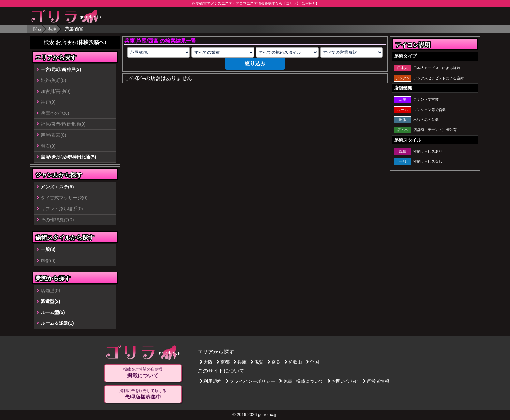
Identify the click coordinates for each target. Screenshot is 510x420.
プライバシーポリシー (250, 381)
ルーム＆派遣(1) (57, 323)
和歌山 (293, 362)
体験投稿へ (91, 42)
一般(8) (48, 249)
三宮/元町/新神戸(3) (61, 69)
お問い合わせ (343, 381)
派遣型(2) (51, 301)
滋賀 (257, 362)
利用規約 (211, 381)
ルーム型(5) (53, 312)
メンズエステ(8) (57, 187)
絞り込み (255, 63)
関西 (37, 29)
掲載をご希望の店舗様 (143, 373)
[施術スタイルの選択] (287, 52)
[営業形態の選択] (351, 52)
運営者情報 (376, 381)
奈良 (274, 362)
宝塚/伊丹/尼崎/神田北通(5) (68, 157)
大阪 (206, 362)
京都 (223, 362)
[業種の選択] (223, 52)
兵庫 (52, 29)
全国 (312, 362)
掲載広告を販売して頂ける (143, 394)
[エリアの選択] (158, 52)
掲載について (310, 381)
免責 (286, 381)
